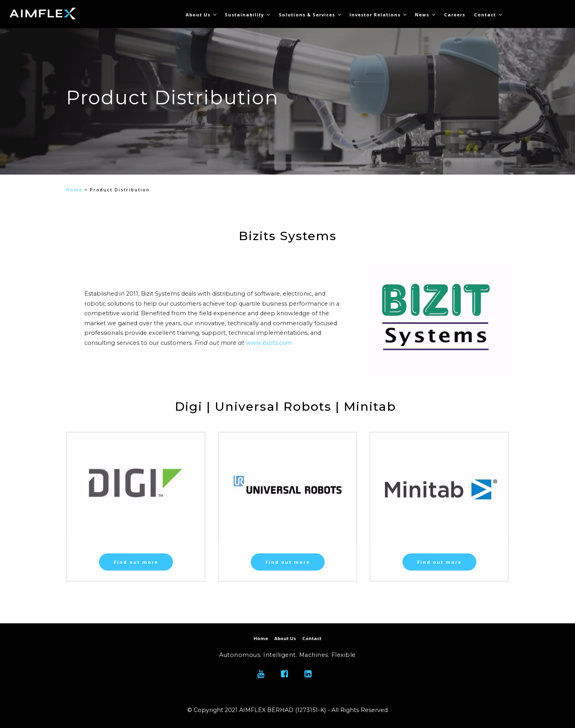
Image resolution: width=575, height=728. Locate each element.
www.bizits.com (269, 343)
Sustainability (244, 15)
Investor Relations (375, 15)
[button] (76, 128)
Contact (485, 15)
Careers (455, 15)
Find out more (136, 562)
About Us (198, 15)
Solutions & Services (307, 15)
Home (74, 190)
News (422, 15)
